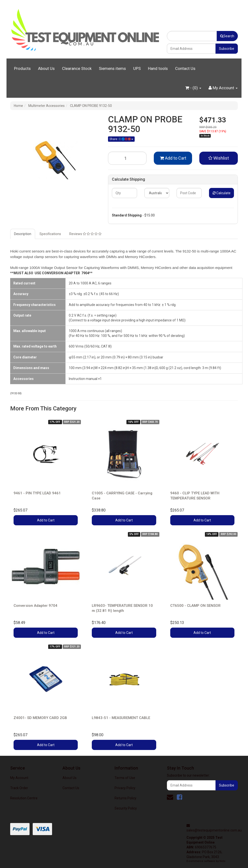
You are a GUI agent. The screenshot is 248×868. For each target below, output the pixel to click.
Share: (121, 139)
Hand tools (158, 68)
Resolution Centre (24, 798)
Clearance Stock (77, 68)
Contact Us (185, 68)
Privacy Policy (125, 788)
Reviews (85, 234)
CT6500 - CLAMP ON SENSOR (195, 606)
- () (193, 88)
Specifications (50, 234)
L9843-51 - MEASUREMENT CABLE (121, 718)
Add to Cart (173, 158)
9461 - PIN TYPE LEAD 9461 (37, 493)
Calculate (222, 193)
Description (23, 234)
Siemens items (112, 68)
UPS (137, 68)
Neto (222, 861)
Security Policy (126, 808)
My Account (19, 778)
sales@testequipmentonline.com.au (214, 830)
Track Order (19, 788)
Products (22, 68)
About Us (46, 68)
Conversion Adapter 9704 (35, 606)
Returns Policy (125, 798)
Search (227, 36)
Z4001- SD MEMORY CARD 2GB (40, 718)
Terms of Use (125, 778)
